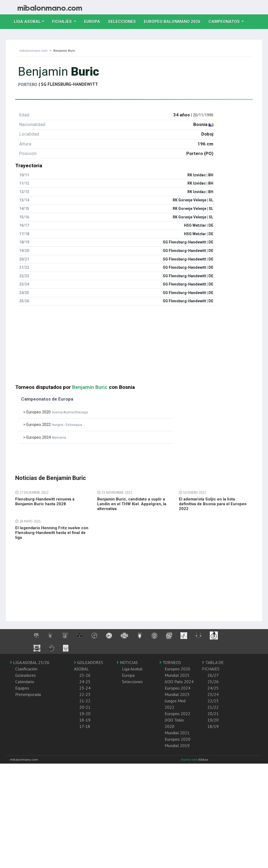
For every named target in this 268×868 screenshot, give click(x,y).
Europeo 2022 (178, 714)
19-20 (85, 714)
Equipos (22, 688)
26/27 (213, 675)
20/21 (213, 714)
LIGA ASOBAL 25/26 (30, 662)
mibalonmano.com (33, 50)
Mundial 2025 (177, 675)
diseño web (190, 759)
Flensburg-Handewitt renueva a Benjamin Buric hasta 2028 (45, 502)
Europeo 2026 (178, 669)
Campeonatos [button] (225, 22)
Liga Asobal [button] (27, 22)
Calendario (25, 682)
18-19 (85, 720)
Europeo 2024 (178, 688)
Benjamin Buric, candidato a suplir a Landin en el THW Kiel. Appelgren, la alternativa (132, 504)
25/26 (213, 682)
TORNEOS (170, 662)
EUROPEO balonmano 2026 (174, 21)
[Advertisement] (102, 347)
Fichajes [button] (62, 22)
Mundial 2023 (177, 694)
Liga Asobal (132, 669)
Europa (94, 21)
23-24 (85, 688)
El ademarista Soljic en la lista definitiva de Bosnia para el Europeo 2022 (213, 504)
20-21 (85, 707)
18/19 (213, 726)
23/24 (213, 694)
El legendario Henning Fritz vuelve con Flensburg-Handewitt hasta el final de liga (52, 533)
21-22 (85, 701)
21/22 (213, 707)
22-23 (85, 694)
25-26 (85, 675)
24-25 (85, 682)
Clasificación (26, 669)
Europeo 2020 (178, 739)
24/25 (213, 688)
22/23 (213, 701)
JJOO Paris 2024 (179, 682)
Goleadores (25, 675)
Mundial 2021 (177, 733)
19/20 (213, 720)
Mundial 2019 (177, 745)
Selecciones (124, 21)
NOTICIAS (127, 662)
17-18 (85, 726)
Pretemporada (28, 694)
